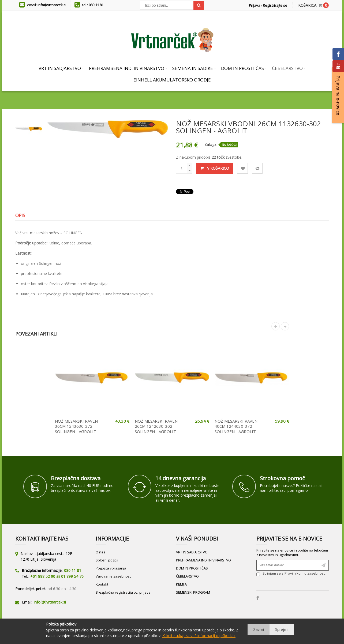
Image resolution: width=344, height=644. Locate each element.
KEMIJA (181, 584)
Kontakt (102, 584)
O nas (100, 552)
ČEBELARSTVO (187, 576)
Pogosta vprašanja (111, 568)
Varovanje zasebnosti (114, 576)
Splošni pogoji (107, 560)
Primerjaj (257, 168)
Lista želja (243, 168)
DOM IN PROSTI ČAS (192, 568)
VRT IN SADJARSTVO (192, 552)
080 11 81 (96, 5)
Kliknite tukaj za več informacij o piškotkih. (199, 636)
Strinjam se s (270, 574)
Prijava (255, 5)
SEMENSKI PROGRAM (193, 592)
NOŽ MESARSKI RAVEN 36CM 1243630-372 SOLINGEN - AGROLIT (76, 426)
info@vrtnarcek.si (52, 5)
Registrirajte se (275, 5)
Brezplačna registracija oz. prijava (123, 592)
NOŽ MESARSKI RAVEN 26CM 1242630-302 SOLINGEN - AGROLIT (156, 426)
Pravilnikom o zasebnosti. (305, 573)
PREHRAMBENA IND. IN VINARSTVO (203, 560)
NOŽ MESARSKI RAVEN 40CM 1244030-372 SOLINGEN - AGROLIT (236, 426)
